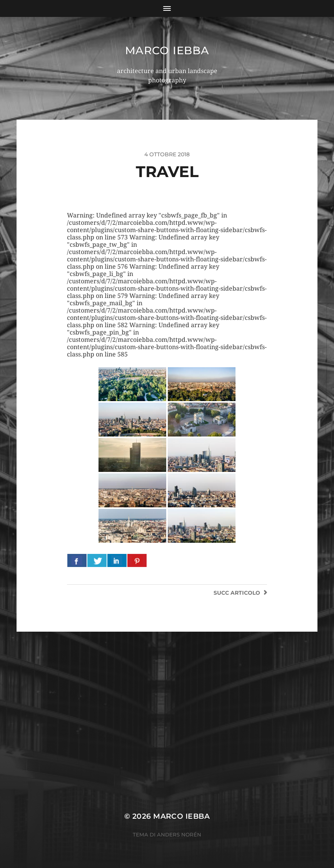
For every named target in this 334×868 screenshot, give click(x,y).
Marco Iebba (167, 50)
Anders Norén (179, 835)
